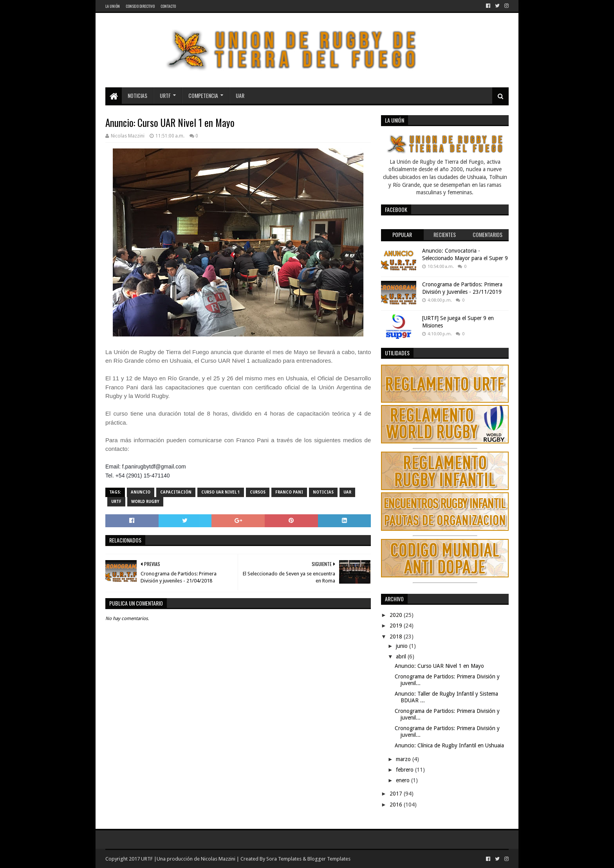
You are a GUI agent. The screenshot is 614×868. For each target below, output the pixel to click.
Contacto (168, 6)
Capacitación (176, 492)
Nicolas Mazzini (218, 859)
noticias (323, 492)
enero (404, 780)
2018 (397, 637)
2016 (397, 805)
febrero (405, 770)
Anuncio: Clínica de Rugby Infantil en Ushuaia (449, 745)
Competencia (203, 95)
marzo (404, 759)
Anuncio (141, 492)
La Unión (113, 6)
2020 (397, 615)
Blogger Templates (329, 859)
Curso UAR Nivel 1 (221, 492)
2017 (397, 794)
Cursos (258, 492)
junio (403, 646)
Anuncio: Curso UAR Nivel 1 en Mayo (439, 666)
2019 (397, 626)
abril (402, 656)
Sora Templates (284, 859)
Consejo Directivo (140, 6)
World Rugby (145, 502)
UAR (240, 95)
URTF (165, 95)
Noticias (137, 95)
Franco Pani (289, 492)
